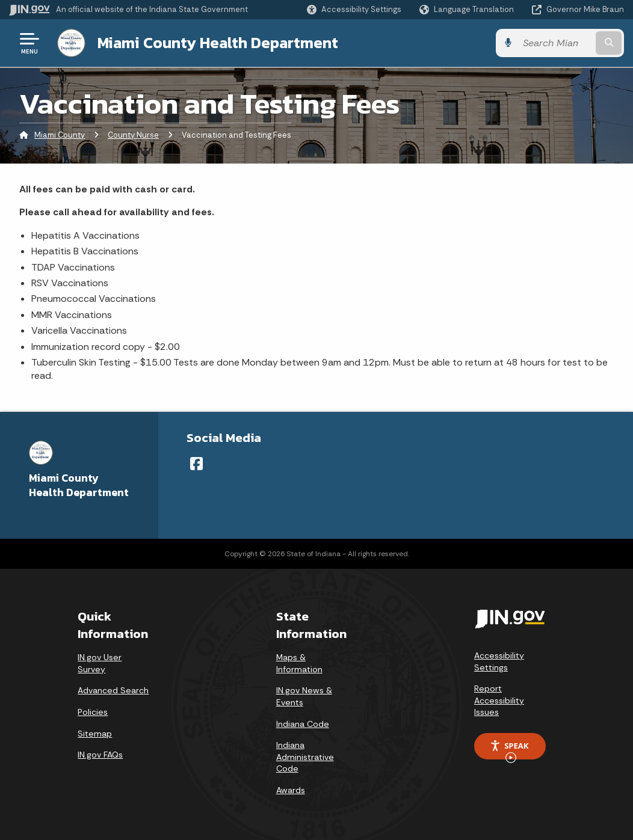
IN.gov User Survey (100, 663)
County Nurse (133, 135)
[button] (354, 9)
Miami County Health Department (218, 43)
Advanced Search (113, 690)
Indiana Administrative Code (305, 757)
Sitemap (95, 734)
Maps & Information (299, 663)
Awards (291, 790)
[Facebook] (196, 464)
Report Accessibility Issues (499, 700)
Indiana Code (303, 724)
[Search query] (555, 43)
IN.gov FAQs (100, 755)
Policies (93, 712)
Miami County (60, 135)
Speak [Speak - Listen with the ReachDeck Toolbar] (509, 750)
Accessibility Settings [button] (499, 661)
